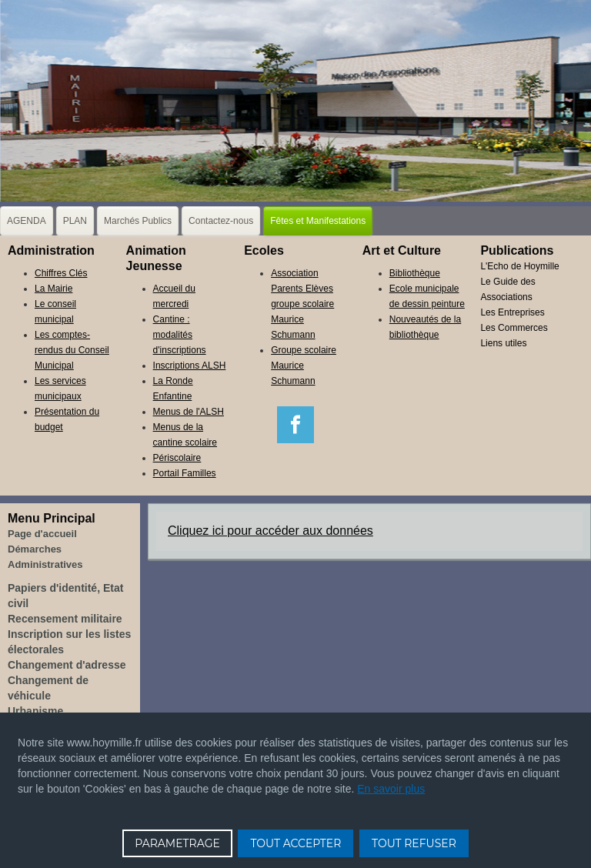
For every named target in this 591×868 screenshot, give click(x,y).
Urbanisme (35, 711)
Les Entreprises (512, 312)
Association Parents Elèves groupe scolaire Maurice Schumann (302, 304)
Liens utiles (503, 343)
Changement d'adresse (67, 665)
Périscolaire (177, 458)
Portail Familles (185, 473)
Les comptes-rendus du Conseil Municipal (72, 350)
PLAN (75, 221)
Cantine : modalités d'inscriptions (180, 335)
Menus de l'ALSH (189, 412)
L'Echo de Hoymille (519, 266)
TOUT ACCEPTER (295, 843)
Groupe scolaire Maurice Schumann (304, 366)
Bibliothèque (415, 273)
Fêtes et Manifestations (318, 221)
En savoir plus (391, 789)
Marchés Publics (138, 221)
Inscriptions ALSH (190, 366)
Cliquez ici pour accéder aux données (270, 531)
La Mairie (53, 289)
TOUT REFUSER (414, 843)
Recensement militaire (65, 619)
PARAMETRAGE (177, 843)
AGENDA (27, 221)
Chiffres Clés (61, 273)
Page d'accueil (42, 534)
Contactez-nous (221, 221)
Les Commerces (514, 328)
